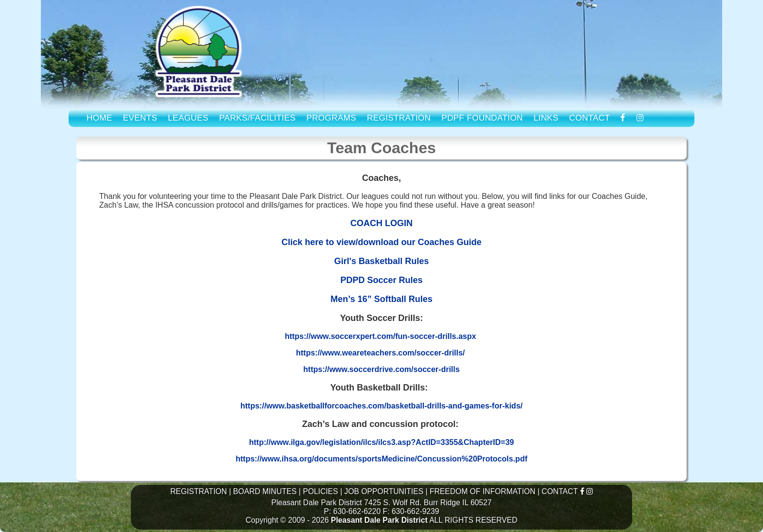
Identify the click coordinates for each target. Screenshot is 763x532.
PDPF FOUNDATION (482, 118)
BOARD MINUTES (265, 491)
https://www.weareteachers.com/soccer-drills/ (380, 353)
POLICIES (320, 491)
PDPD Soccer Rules (381, 280)
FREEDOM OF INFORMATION (482, 491)
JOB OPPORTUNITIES (384, 491)
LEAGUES (188, 118)
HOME (100, 118)
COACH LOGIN (381, 223)
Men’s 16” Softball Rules (381, 299)
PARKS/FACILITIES (257, 118)
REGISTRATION (399, 118)
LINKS (546, 118)
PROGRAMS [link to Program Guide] (331, 118)
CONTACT (590, 118)
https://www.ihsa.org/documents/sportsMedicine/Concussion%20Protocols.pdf (381, 459)
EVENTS (140, 118)
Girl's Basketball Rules (381, 261)
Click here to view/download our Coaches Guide (381, 242)
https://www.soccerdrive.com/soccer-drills (381, 369)
